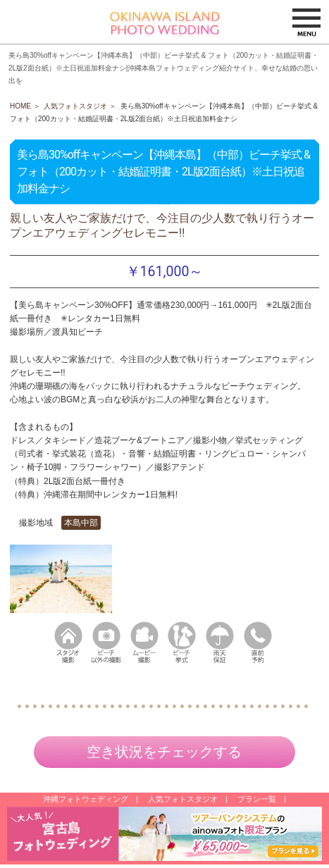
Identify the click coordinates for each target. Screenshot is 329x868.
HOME (20, 106)
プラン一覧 (257, 799)
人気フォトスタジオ (75, 106)
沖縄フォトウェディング (86, 799)
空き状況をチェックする (164, 752)
